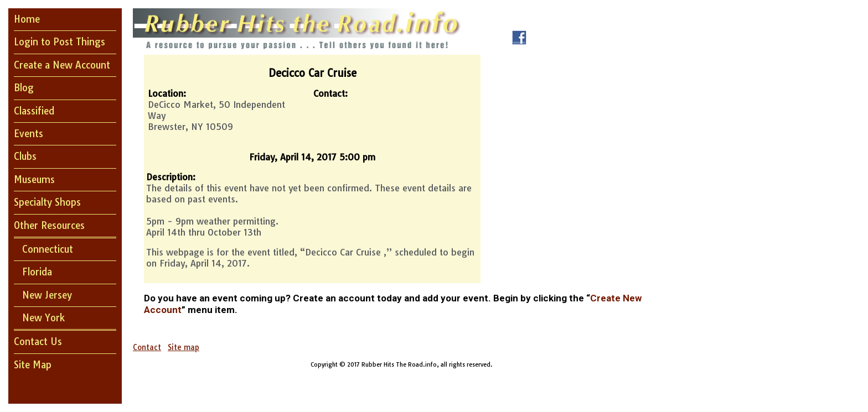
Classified (34, 111)
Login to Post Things (60, 42)
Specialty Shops (47, 202)
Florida (37, 272)
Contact (147, 347)
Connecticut (48, 249)
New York (43, 318)
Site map (184, 347)
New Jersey (47, 295)
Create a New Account (62, 65)
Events (29, 134)
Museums (34, 179)
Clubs (25, 156)
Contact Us (38, 341)
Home (27, 19)
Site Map (33, 365)
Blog (24, 88)
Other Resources (49, 225)
